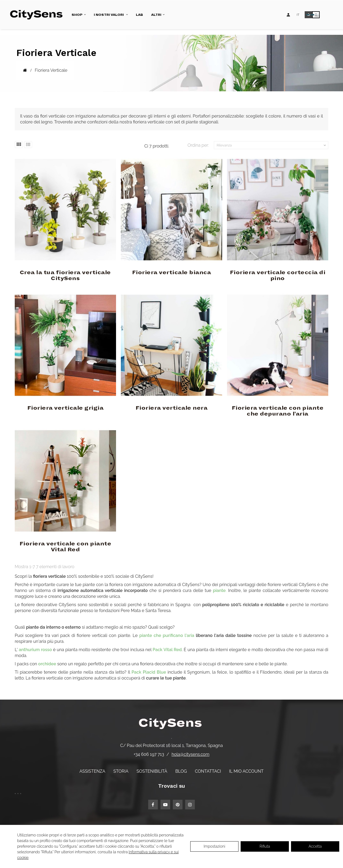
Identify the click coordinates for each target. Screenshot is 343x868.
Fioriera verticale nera (172, 408)
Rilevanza (272, 145)
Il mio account (246, 771)
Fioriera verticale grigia (66, 408)
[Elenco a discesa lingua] (298, 15)
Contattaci (208, 771)
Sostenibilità (152, 771)
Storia (121, 771)
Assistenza (92, 771)
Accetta (315, 846)
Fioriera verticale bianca (172, 273)
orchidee (47, 664)
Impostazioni (215, 846)
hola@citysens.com (190, 754)
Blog (181, 771)
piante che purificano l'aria (167, 635)
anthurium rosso (35, 650)
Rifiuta (265, 846)
